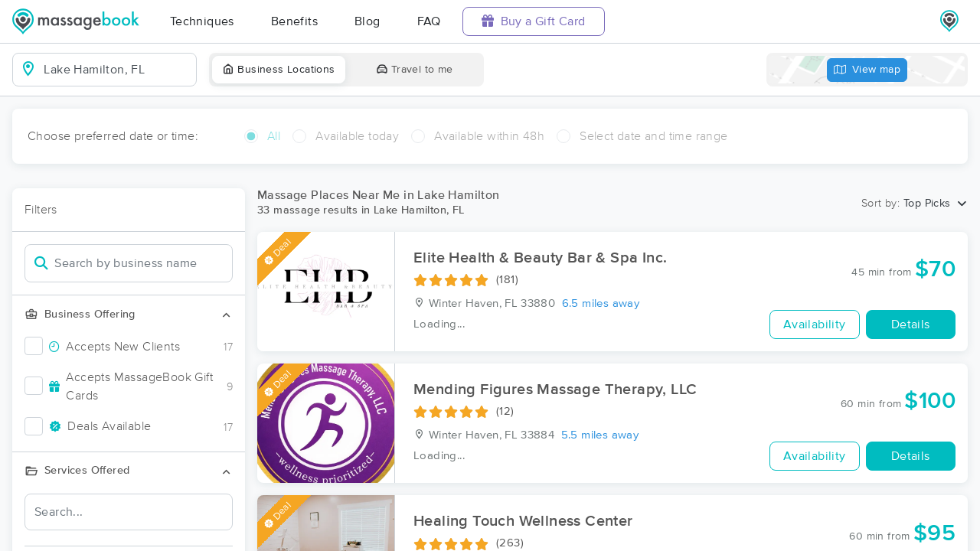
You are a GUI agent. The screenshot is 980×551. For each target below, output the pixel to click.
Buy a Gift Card (534, 21)
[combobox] (117, 70)
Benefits (294, 21)
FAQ (429, 21)
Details (911, 324)
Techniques (202, 21)
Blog (367, 21)
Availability (815, 324)
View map (867, 70)
